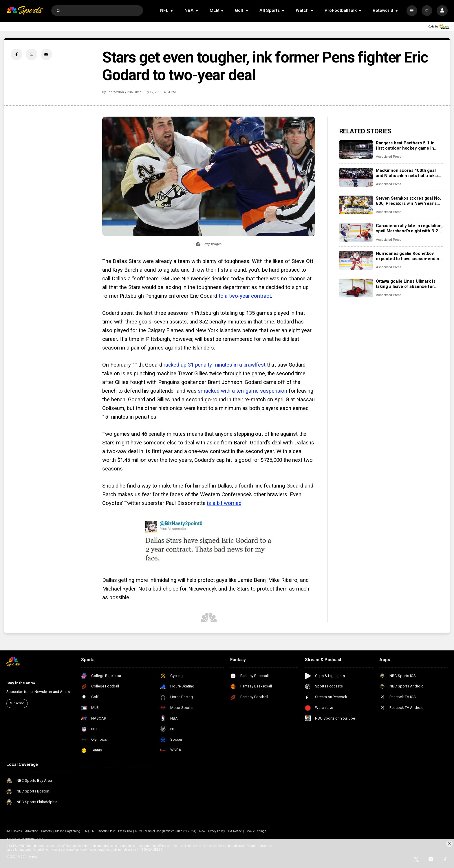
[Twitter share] (32, 54)
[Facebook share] (17, 54)
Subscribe (17, 703)
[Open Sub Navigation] (172, 11)
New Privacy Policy (212, 831)
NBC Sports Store (104, 831)
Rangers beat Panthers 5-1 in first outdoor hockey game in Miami (405, 146)
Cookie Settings (256, 831)
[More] (412, 11)
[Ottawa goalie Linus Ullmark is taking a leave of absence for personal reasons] (356, 288)
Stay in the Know (21, 683)
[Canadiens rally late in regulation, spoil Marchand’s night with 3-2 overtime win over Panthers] (356, 232)
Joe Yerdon (115, 92)
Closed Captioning (68, 831)
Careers (46, 831)
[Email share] (46, 54)
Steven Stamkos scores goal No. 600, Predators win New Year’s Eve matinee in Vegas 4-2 (408, 201)
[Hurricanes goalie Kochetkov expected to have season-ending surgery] (356, 260)
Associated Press (389, 157)
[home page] (25, 11)
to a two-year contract (245, 296)
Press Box (125, 831)
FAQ (86, 831)
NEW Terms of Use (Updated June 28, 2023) (166, 831)
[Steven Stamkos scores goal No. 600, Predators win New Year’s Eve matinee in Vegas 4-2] (356, 205)
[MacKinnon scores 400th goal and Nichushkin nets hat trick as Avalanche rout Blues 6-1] (356, 177)
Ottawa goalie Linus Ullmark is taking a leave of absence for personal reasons (406, 284)
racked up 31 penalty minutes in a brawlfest (215, 365)
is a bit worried (224, 503)
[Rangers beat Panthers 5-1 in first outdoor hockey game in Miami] (356, 150)
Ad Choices (14, 831)
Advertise (32, 831)
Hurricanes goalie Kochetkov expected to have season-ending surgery (409, 256)
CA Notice (235, 831)
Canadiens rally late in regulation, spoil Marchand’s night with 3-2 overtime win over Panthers (409, 228)
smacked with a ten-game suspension (242, 391)
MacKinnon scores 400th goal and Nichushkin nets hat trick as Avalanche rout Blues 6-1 (408, 173)
